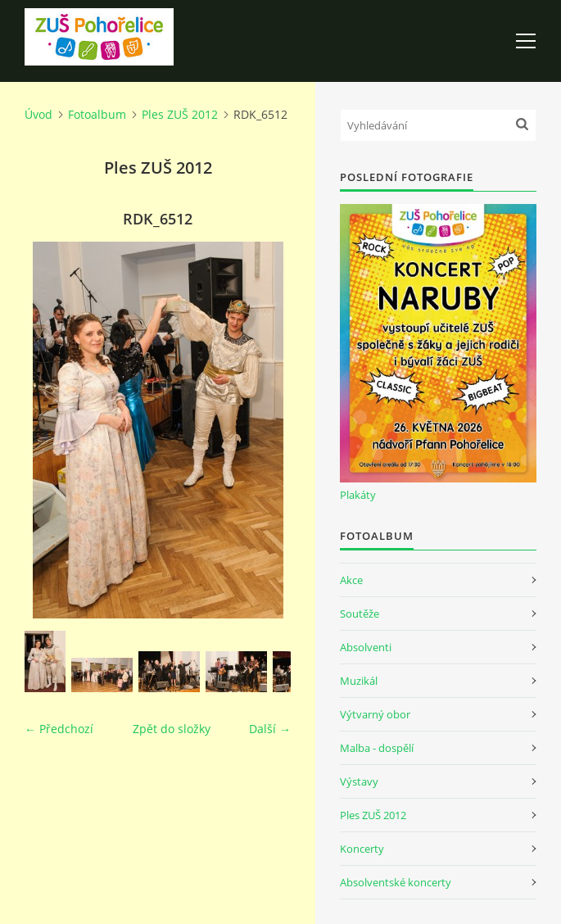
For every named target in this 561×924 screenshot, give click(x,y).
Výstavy (359, 781)
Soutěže (360, 614)
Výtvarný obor (375, 714)
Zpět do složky (172, 729)
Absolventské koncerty (396, 882)
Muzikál (359, 681)
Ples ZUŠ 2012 (180, 114)
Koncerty (362, 849)
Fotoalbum (97, 114)
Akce (351, 580)
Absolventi (366, 647)
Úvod (38, 114)
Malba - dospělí (377, 748)
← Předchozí (59, 729)
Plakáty (358, 495)
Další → (270, 729)
